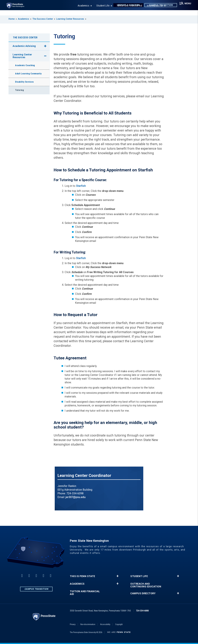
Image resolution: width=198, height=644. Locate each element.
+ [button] (117, 576)
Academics (82, 11)
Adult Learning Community (28, 74)
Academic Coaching (25, 65)
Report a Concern (126, 5)
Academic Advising (24, 46)
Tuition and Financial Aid (128, 11)
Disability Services (24, 82)
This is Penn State (82, 576)
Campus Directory (143, 593)
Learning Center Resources (70, 19)
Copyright (119, 624)
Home (12, 19)
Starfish (81, 186)
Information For (153, 11)
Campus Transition (158, 5)
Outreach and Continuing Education (146, 585)
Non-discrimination (88, 624)
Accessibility (105, 624)
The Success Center (43, 19)
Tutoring (19, 90)
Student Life (101, 11)
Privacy (73, 624)
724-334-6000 (142, 611)
